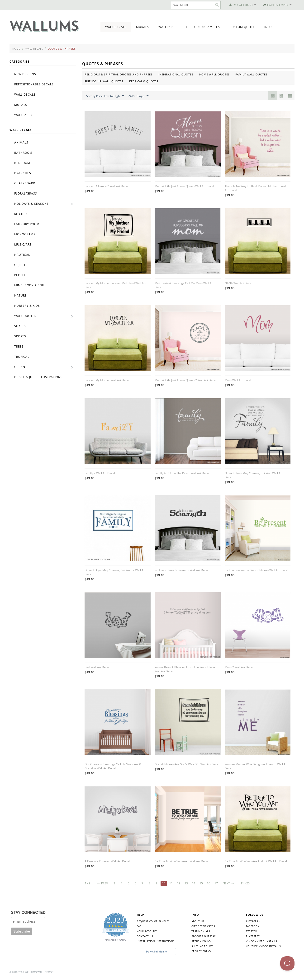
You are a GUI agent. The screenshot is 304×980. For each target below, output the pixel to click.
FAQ (139, 926)
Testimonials (201, 931)
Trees (19, 346)
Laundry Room (27, 224)
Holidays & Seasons (31, 204)
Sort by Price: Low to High (105, 96)
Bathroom (23, 153)
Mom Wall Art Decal (238, 380)
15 (201, 883)
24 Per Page (138, 96)
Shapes (20, 326)
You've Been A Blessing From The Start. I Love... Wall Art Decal (186, 669)
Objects (21, 265)
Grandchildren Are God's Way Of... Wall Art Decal (187, 764)
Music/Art (23, 244)
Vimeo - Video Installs (261, 941)
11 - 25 (245, 883)
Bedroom (22, 163)
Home (16, 49)
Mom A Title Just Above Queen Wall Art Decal (184, 186)
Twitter (252, 931)
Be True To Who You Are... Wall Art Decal (182, 861)
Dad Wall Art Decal (97, 667)
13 (186, 883)
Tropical (22, 357)
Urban (20, 367)
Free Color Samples (203, 27)
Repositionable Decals (34, 84)
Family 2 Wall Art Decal (100, 473)
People (20, 275)
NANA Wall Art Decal (238, 283)
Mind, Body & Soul (30, 285)
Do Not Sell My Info (157, 952)
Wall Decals (116, 27)
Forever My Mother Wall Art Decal (107, 380)
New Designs (25, 74)
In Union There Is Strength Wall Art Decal (182, 570)
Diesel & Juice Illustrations (38, 377)
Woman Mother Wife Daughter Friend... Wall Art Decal (256, 766)
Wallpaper (167, 27)
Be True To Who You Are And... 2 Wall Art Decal (256, 861)
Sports (20, 336)
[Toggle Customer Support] (287, 963)
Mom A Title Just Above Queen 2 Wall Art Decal (185, 380)
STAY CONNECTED (28, 913)
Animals (21, 142)
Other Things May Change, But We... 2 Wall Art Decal (115, 572)
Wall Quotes (25, 316)
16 (209, 883)
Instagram (253, 921)
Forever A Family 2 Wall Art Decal (107, 186)
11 (171, 883)
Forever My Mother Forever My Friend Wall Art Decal (115, 285)
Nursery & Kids (27, 306)
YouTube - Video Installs (263, 946)
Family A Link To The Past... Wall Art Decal (182, 473)
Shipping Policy (202, 946)
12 (179, 883)
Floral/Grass (26, 193)
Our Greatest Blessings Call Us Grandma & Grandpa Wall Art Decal (113, 766)
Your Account (147, 931)
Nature (21, 295)
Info (268, 27)
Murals (142, 27)
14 (194, 883)
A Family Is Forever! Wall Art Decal (107, 861)
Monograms (25, 234)
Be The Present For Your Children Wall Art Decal (256, 570)
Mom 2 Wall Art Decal (239, 667)
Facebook (253, 926)
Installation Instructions (156, 941)
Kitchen (21, 214)
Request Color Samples (153, 921)
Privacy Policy (201, 951)
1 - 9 (88, 883)
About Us (198, 921)
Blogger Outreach (204, 936)
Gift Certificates (203, 926)
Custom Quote (242, 27)
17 (216, 883)
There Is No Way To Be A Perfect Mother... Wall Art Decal (256, 188)
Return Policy (201, 941)
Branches (23, 173)
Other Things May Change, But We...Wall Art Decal (254, 475)
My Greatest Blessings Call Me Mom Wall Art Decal (184, 285)
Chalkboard (25, 183)
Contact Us (145, 936)
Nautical (22, 255)
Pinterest (253, 936)
